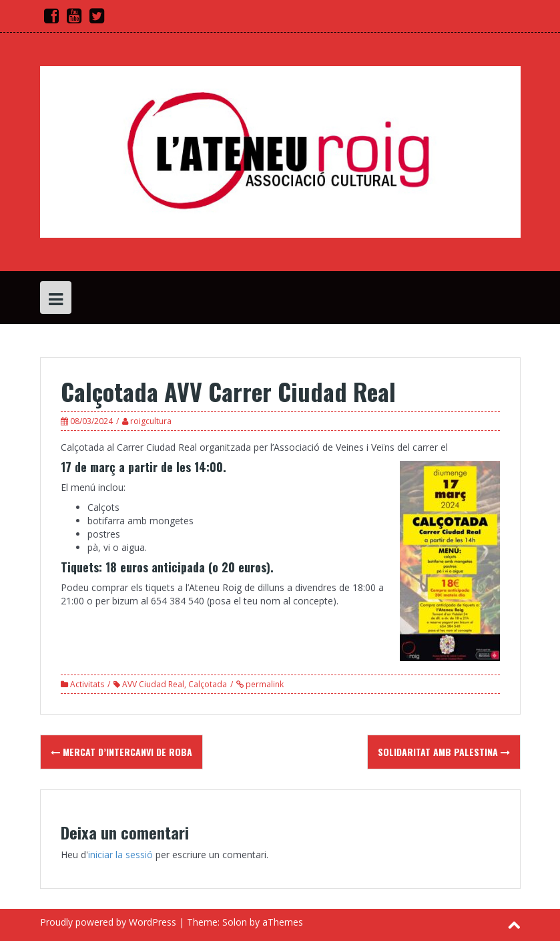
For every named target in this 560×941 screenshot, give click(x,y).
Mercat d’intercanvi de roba (121, 752)
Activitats (87, 684)
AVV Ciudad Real (153, 684)
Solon (235, 922)
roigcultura (151, 421)
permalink (264, 684)
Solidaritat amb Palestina (444, 752)
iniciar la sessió (120, 855)
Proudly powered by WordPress (108, 922)
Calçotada (208, 684)
